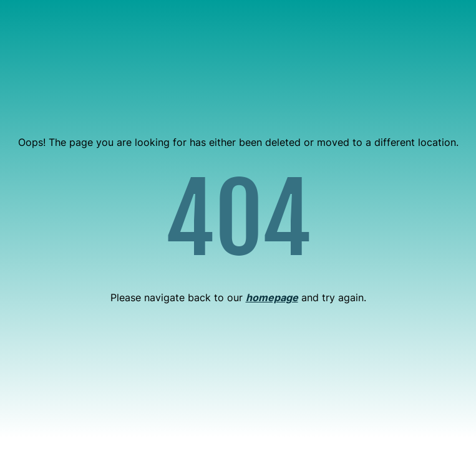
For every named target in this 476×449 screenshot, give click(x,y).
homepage (272, 297)
